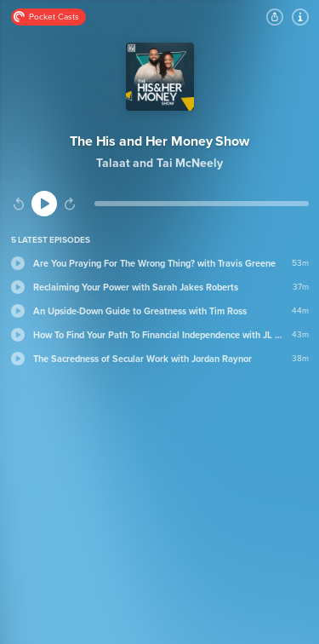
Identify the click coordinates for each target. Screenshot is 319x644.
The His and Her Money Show (159, 141)
